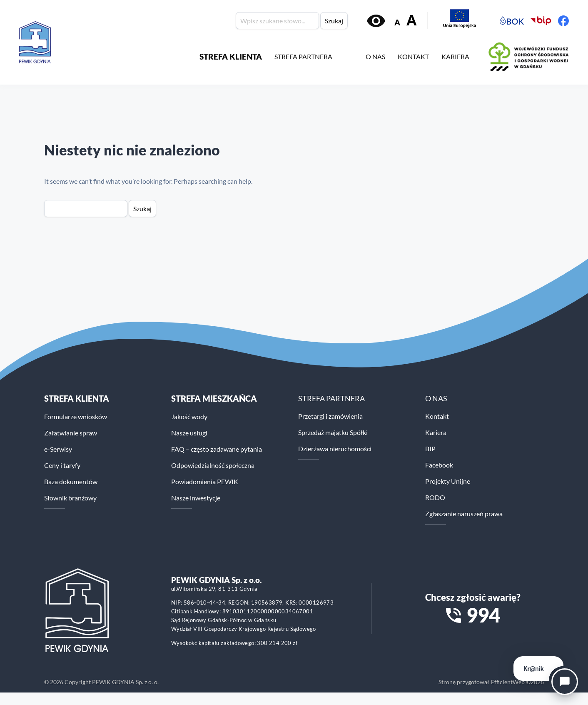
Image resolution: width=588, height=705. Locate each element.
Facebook (439, 465)
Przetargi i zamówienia (330, 416)
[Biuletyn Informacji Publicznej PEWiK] (541, 21)
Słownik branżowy (70, 498)
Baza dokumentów (71, 481)
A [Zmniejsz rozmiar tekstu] (397, 22)
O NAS (375, 56)
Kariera (436, 432)
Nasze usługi (189, 433)
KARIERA (455, 56)
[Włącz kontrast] (376, 21)
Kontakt (437, 416)
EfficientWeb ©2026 (517, 682)
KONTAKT (413, 56)
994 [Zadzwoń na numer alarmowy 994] (483, 615)
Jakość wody (189, 416)
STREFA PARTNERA (303, 56)
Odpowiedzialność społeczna (213, 465)
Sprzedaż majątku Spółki (333, 432)
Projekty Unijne (448, 481)
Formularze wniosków (76, 416)
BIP (430, 449)
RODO (435, 497)
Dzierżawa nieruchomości (335, 449)
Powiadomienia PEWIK (205, 481)
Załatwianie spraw (71, 433)
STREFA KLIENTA (231, 56)
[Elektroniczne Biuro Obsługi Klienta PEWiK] (512, 21)
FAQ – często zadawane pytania (217, 449)
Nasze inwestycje (196, 498)
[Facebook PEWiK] (563, 21)
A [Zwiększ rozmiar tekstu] (411, 20)
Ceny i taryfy (62, 465)
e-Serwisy (58, 449)
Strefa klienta (77, 398)
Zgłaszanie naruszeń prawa (464, 514)
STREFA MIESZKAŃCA (214, 398)
